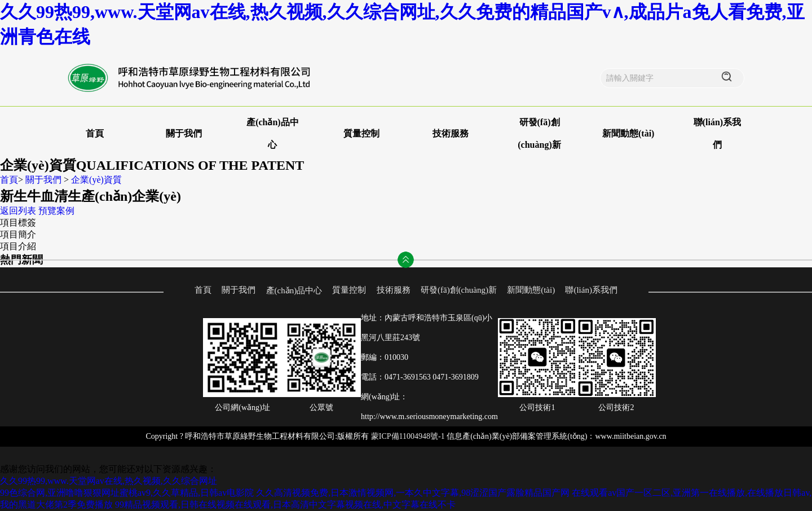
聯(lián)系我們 (591, 290)
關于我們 (184, 133)
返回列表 (18, 211)
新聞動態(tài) (628, 133)
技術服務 (451, 133)
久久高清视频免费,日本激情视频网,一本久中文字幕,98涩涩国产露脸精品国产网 (413, 493)
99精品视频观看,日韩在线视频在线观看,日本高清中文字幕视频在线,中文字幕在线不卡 (285, 505)
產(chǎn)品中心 (294, 290)
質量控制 (361, 133)
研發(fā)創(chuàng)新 (459, 290)
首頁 (95, 133)
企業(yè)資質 (96, 180)
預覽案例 (56, 211)
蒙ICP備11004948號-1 (408, 436)
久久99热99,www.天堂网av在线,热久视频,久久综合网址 (109, 481)
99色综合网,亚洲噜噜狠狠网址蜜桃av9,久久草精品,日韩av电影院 (127, 493)
